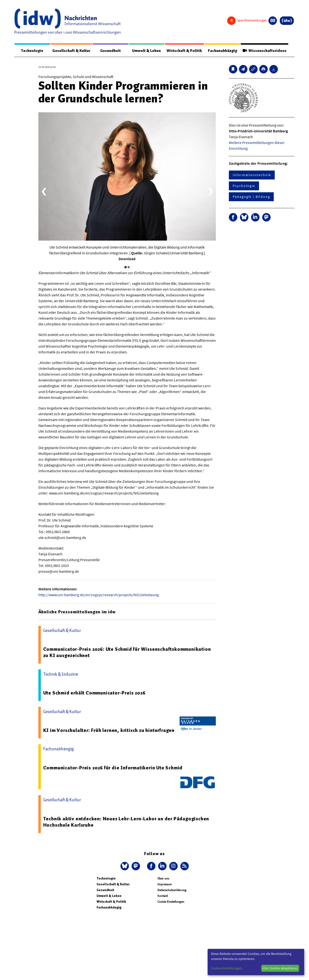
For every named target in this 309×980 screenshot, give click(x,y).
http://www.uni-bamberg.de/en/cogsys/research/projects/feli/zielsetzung (98, 595)
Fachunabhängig (222, 51)
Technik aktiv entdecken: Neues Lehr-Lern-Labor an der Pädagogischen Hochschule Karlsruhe (126, 822)
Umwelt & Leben (146, 51)
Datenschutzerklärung (172, 890)
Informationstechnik (252, 175)
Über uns (163, 878)
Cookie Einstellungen (171, 902)
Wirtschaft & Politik (184, 51)
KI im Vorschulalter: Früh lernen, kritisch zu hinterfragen (109, 730)
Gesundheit (110, 51)
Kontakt (163, 896)
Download (127, 259)
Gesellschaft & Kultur (71, 51)
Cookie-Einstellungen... (227, 968)
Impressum (165, 884)
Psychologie (244, 186)
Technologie (32, 51)
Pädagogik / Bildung (251, 197)
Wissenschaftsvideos (264, 51)
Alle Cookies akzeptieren (280, 968)
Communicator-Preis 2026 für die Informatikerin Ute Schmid (113, 768)
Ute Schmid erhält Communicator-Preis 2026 (94, 693)
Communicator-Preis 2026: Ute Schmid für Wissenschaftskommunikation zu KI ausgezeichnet (127, 652)
